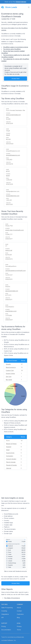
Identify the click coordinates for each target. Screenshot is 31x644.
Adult (8, 450)
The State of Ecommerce (12, 598)
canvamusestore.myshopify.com (15, 271)
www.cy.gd (9, 250)
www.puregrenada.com (13, 115)
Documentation (6, 630)
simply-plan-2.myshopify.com (15, 230)
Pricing (3, 626)
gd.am (8, 176)
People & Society (11, 465)
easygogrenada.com (12, 291)
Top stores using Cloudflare (12, 49)
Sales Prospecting (7, 608)
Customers (20, 614)
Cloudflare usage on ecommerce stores (16, 47)
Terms (19, 630)
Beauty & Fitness (11, 444)
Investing (4, 611)
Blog (18, 617)
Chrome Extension (21, 2)
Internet (9, 468)
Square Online (10, 374)
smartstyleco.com (11, 311)
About (19, 608)
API (2, 617)
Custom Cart (10, 370)
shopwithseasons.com (13, 155)
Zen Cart (9, 377)
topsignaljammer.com (13, 196)
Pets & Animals (11, 462)
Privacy (19, 626)
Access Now (16, 79)
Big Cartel (9, 380)
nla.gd (8, 135)
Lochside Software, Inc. (9, 640)
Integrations (5, 614)
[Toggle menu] (29, 7)
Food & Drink (10, 453)
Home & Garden (11, 459)
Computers (10, 456)
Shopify (8, 364)
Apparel (9, 447)
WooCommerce (11, 367)
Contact (19, 611)
